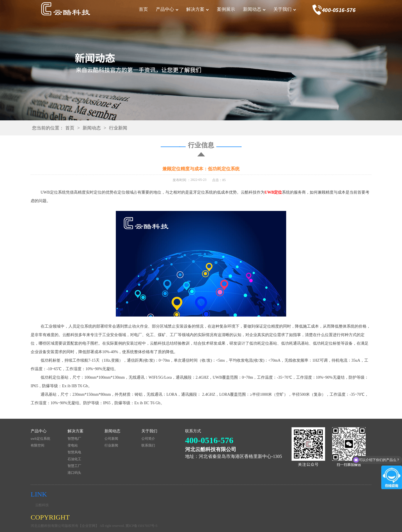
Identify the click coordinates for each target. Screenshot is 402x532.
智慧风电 (74, 452)
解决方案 (195, 9)
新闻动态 (252, 9)
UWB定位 (273, 192)
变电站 (73, 445)
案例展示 (226, 9)
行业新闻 (118, 128)
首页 (143, 9)
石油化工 (74, 459)
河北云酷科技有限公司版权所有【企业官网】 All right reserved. (78, 526)
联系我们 (148, 445)
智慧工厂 (74, 466)
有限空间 (37, 445)
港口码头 (74, 473)
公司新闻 (111, 439)
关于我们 (282, 9)
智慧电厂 (74, 439)
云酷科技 (42, 505)
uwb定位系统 (40, 439)
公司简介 (148, 439)
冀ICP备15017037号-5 (142, 526)
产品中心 (165, 9)
